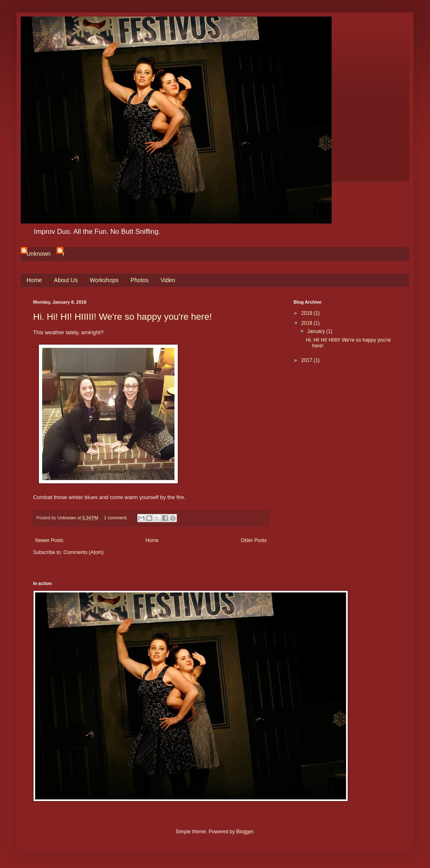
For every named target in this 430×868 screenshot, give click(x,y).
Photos (140, 280)
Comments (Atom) (83, 552)
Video (168, 280)
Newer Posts (49, 540)
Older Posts (254, 540)
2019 (308, 313)
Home (34, 280)
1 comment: (116, 518)
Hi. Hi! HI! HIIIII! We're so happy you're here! (122, 317)
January (317, 331)
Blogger (245, 832)
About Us (66, 280)
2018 (308, 323)
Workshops (104, 280)
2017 (308, 360)
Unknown (38, 254)
